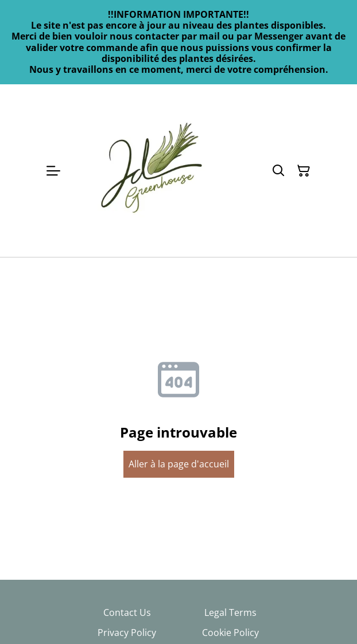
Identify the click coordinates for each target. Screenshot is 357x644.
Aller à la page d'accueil (179, 464)
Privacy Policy (127, 633)
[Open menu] (53, 171)
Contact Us (127, 612)
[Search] (278, 171)
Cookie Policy (230, 633)
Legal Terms (230, 612)
